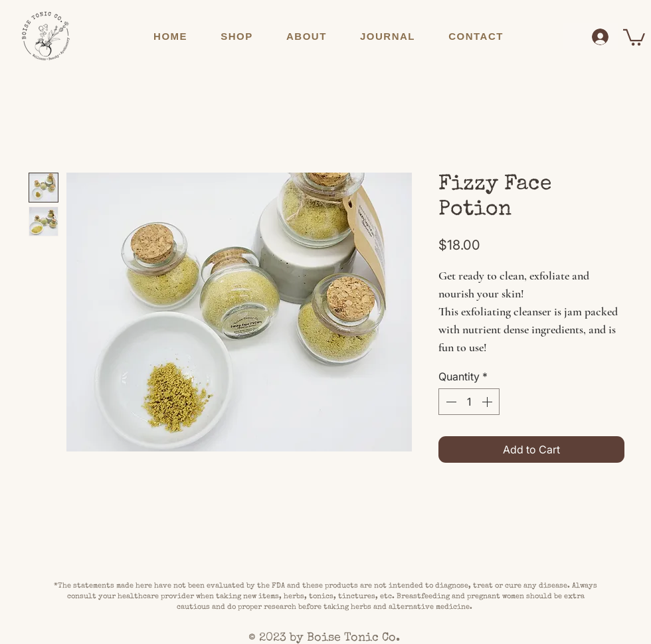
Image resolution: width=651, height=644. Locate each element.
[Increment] (488, 402)
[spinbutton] (469, 402)
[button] (237, 36)
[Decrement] (450, 402)
